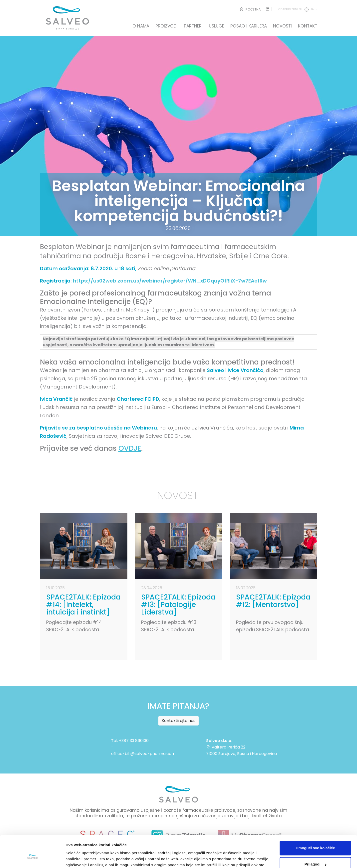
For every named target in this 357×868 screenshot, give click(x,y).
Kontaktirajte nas (178, 721)
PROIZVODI (167, 26)
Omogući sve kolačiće (315, 821)
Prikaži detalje (78, 858)
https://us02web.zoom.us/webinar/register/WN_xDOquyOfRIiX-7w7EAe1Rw (170, 281)
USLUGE (216, 26)
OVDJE (130, 448)
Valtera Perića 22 (226, 747)
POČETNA (250, 9)
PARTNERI (193, 26)
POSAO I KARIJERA (249, 26)
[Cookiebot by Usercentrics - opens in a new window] (32, 858)
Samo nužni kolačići (315, 854)
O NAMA (141, 26)
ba (296, 9)
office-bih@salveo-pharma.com (143, 754)
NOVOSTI (282, 26)
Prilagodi (316, 838)
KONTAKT (308, 26)
